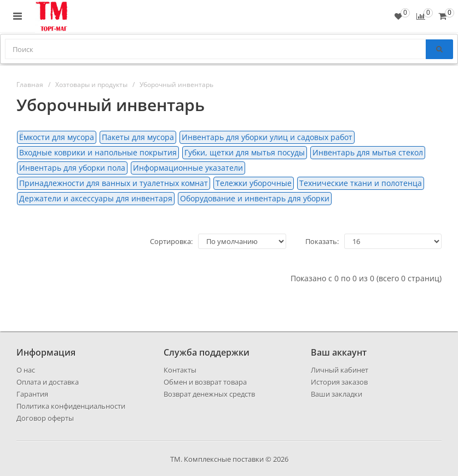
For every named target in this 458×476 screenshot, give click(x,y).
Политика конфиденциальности (71, 406)
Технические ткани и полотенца (361, 183)
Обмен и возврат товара (205, 382)
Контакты (180, 370)
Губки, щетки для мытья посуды (245, 152)
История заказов (339, 382)
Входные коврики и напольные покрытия (98, 152)
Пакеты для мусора (138, 137)
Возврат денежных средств (209, 394)
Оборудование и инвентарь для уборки (255, 198)
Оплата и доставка (48, 382)
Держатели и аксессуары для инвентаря (96, 198)
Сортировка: (171, 241)
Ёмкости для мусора (57, 137)
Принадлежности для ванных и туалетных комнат (114, 183)
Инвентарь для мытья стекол (368, 152)
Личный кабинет (340, 370)
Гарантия (32, 394)
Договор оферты (45, 418)
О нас (26, 370)
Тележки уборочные (254, 183)
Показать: (322, 241)
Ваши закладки (337, 394)
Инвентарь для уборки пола (72, 168)
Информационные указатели (188, 168)
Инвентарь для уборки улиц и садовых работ (267, 137)
